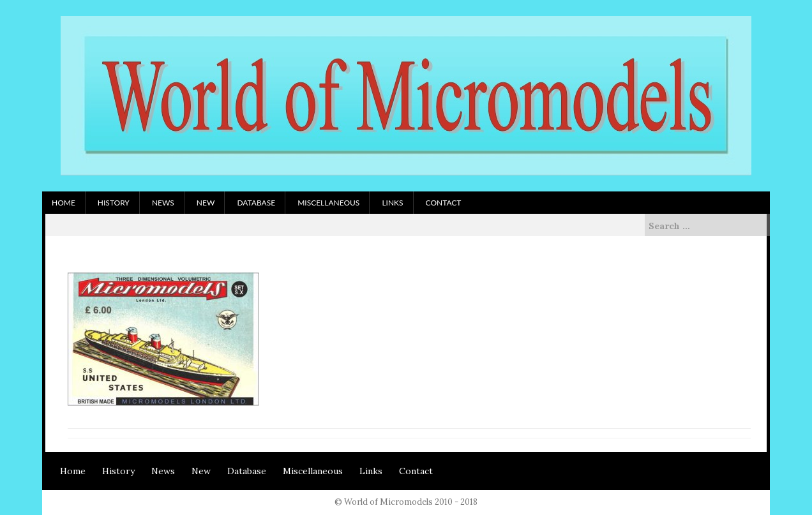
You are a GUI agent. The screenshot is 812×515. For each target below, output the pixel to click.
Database (256, 203)
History (114, 203)
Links (392, 203)
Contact (444, 203)
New (206, 203)
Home (64, 203)
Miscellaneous (328, 203)
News (163, 203)
